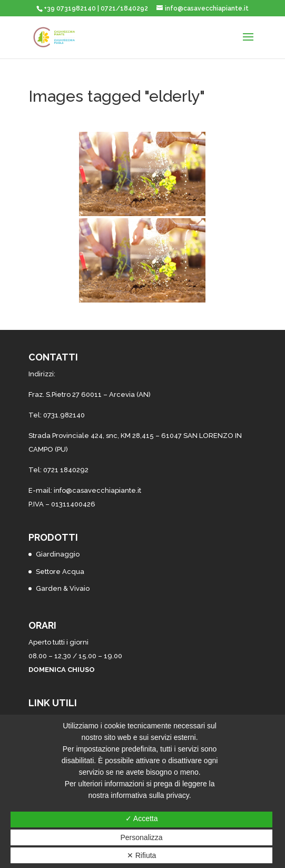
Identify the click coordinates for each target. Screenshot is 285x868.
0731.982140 (64, 415)
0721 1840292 (66, 470)
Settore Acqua (60, 572)
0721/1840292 (124, 8)
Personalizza (142, 837)
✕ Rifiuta (142, 855)
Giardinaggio (58, 554)
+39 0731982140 (70, 8)
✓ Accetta (142, 818)
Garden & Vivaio (63, 588)
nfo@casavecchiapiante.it (98, 490)
